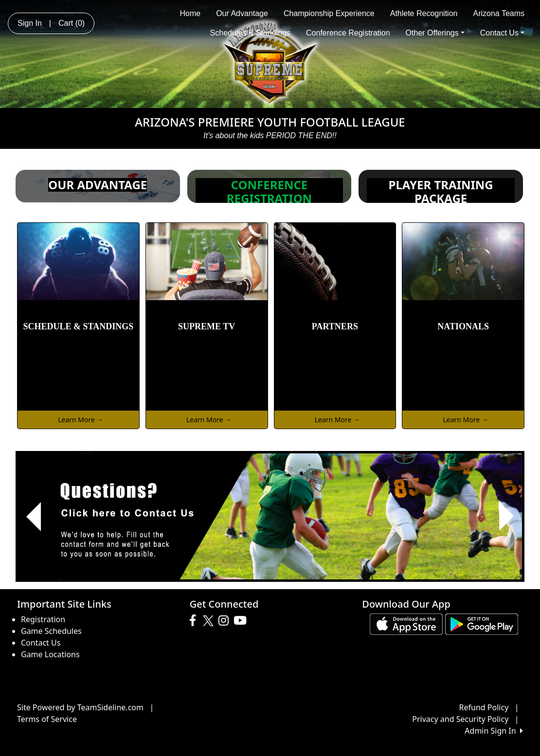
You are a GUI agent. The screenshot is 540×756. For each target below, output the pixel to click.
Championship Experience (329, 13)
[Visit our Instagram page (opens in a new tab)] (226, 621)
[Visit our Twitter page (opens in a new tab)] (209, 621)
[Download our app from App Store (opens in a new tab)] (406, 623)
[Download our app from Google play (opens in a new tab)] (482, 623)
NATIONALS (463, 326)
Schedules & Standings (250, 33)
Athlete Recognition (424, 13)
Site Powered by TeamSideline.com (80, 707)
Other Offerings (435, 33)
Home (190, 13)
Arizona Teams (499, 13)
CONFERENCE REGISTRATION (269, 192)
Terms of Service (47, 719)
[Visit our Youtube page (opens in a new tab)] (243, 621)
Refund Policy (484, 707)
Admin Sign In (494, 731)
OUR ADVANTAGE (98, 185)
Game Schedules (51, 631)
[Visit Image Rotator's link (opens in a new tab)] (270, 516)
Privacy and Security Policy (460, 719)
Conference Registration (348, 33)
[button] (33, 516)
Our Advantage (242, 13)
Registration (43, 619)
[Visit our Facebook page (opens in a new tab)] (195, 621)
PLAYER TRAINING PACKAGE (441, 192)
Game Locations (50, 654)
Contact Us (502, 33)
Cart (72, 23)
